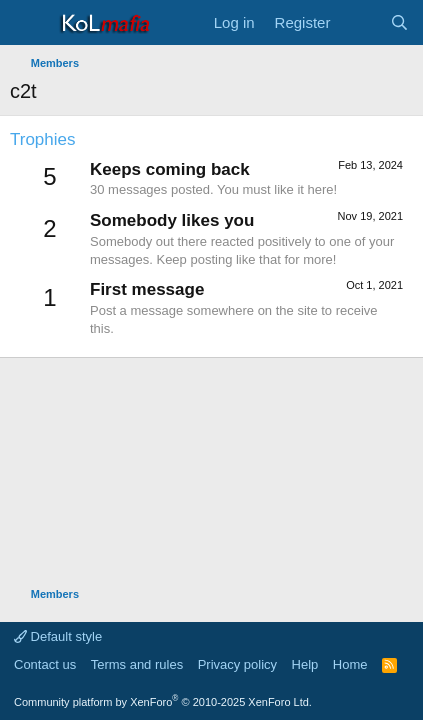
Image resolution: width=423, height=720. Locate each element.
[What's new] (359, 22)
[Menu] (27, 23)
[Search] (399, 22)
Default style (58, 636)
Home (350, 664)
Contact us (45, 664)
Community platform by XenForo (163, 702)
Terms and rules (137, 664)
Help (305, 664)
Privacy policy (237, 664)
